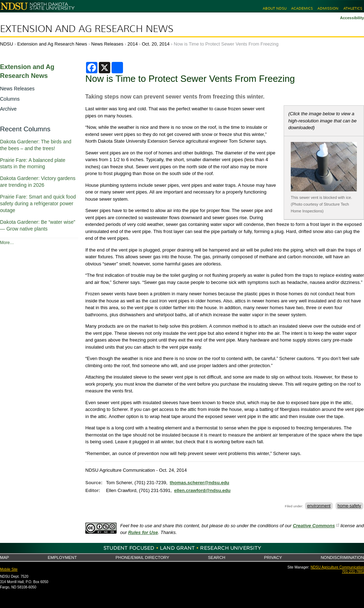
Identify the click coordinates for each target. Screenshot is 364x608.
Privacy (273, 557)
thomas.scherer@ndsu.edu (199, 483)
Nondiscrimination (342, 557)
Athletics (353, 8)
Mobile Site (9, 569)
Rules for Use (143, 532)
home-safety (349, 506)
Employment (62, 557)
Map (4, 557)
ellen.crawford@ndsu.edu (202, 490)
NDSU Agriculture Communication (337, 567)
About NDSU (275, 8)
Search (217, 557)
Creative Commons (314, 526)
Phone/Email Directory (142, 557)
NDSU (7, 44)
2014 (133, 44)
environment (319, 506)
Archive (8, 109)
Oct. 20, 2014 (156, 44)
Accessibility (352, 18)
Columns (10, 99)
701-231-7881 (353, 572)
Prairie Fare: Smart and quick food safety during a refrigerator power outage (38, 203)
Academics (302, 8)
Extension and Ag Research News (87, 29)
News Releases (107, 44)
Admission (328, 8)
